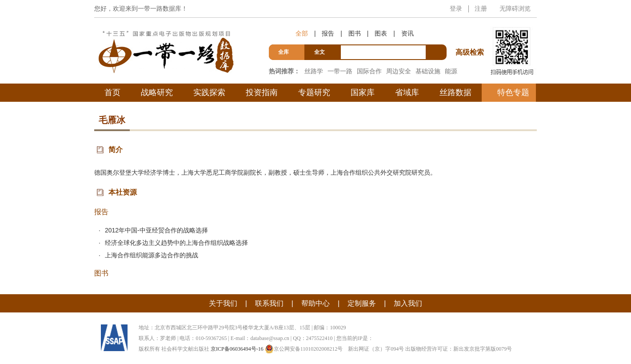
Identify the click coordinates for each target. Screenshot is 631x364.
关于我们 (223, 303)
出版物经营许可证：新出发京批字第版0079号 (459, 349)
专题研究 (314, 92)
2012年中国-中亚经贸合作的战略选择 (156, 230)
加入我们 (408, 303)
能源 (451, 71)
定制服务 (362, 303)
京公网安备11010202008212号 (304, 349)
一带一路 (340, 71)
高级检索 (471, 36)
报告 (328, 33)
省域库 (407, 92)
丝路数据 (455, 92)
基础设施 (428, 71)
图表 (381, 33)
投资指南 (262, 92)
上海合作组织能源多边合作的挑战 (152, 255)
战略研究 (157, 92)
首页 (112, 92)
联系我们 (269, 303)
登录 (456, 8)
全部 (302, 33)
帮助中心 (315, 303)
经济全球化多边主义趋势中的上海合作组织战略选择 (176, 243)
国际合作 (369, 71)
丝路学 (314, 71)
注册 (481, 8)
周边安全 (399, 71)
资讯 (407, 33)
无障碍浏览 (515, 8)
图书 (355, 33)
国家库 (363, 92)
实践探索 (209, 92)
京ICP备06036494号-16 (237, 349)
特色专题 (513, 92)
